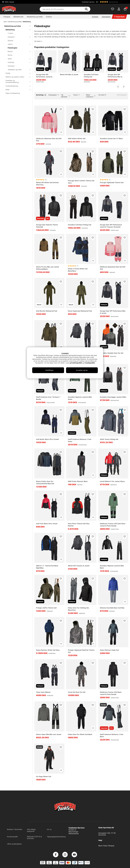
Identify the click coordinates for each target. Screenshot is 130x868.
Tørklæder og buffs (18, 70)
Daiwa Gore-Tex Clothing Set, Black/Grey (79, 609)
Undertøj (18, 62)
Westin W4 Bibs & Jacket (69, 74)
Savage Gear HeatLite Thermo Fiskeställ (47, 226)
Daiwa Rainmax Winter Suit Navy (48, 650)
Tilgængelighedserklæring (56, 837)
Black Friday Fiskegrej (106, 846)
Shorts (10, 55)
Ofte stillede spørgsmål (31, 830)
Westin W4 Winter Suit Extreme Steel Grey (47, 184)
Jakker (18, 44)
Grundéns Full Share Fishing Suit (91, 76)
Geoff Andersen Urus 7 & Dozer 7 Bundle (48, 398)
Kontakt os (72, 830)
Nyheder (95, 17)
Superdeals (119, 17)
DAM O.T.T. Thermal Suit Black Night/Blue (47, 567)
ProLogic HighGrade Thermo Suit (112, 182)
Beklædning (27, 22)
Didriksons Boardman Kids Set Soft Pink (113, 268)
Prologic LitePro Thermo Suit (46, 608)
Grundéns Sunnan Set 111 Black (111, 138)
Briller (17, 90)
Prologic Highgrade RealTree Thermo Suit (81, 651)
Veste (18, 59)
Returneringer (73, 832)
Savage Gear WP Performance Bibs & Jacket (115, 76)
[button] (112, 2)
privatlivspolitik (76, 363)
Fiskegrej (7, 17)
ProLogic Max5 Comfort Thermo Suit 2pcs (81, 182)
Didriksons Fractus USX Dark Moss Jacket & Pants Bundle (113, 525)
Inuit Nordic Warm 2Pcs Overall (47, 439)
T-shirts (10, 33)
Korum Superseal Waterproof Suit (80, 311)
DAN (9, 2)
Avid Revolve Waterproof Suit (47, 311)
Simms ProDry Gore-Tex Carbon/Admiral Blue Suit (45, 482)
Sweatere (18, 37)
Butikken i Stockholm (15, 829)
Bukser (18, 51)
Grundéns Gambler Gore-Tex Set (112, 353)
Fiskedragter (13, 48)
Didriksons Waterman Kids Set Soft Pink (49, 140)
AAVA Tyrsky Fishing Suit (109, 439)
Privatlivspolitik (12, 837)
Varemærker (106, 17)
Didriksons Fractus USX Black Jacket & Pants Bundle (111, 693)
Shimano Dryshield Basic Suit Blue (112, 608)
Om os (49, 829)
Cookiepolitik (90, 363)
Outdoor (49, 17)
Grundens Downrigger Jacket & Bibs (113, 397)
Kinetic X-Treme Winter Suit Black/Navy (78, 270)
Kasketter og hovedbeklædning (17, 81)
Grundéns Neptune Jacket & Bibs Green (80, 398)
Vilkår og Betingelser (14, 844)
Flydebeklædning (17, 86)
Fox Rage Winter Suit (44, 776)
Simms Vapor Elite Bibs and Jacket (49, 734)
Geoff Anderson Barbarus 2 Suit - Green (80, 440)
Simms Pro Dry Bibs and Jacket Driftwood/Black (47, 268)
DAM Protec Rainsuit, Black (78, 481)
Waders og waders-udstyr (17, 77)
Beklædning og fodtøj (35, 17)
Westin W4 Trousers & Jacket (79, 566)
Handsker (11, 66)
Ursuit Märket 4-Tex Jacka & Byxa (112, 481)
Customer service (88, 2)
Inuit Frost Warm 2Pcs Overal (47, 524)
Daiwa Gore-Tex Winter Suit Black (80, 734)
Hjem (5, 22)
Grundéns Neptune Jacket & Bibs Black (112, 567)
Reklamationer (74, 834)
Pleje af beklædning (13, 93)
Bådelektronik (18, 17)
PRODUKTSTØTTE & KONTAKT (34, 838)
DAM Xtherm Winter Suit (77, 138)
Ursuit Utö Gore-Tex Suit (77, 692)
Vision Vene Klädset (43, 692)
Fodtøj (17, 73)
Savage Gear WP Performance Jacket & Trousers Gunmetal (44, 76)
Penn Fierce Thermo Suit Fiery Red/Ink (79, 525)
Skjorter (10, 41)
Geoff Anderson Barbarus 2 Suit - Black (112, 735)
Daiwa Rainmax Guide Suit (109, 650)
